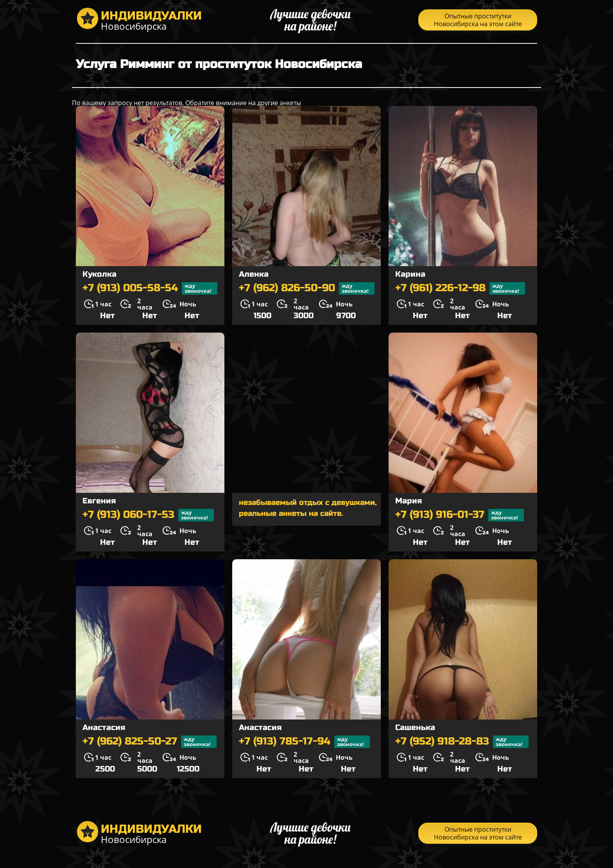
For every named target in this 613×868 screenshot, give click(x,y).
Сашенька (415, 728)
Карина (410, 274)
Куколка (99, 274)
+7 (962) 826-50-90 (307, 288)
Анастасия (104, 728)
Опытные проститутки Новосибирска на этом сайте (478, 20)
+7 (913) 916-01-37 (460, 515)
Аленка (254, 274)
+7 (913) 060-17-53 (148, 515)
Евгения (99, 501)
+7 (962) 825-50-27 (150, 742)
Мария (409, 501)
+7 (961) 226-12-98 (460, 288)
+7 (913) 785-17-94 (304, 742)
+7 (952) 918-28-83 (462, 742)
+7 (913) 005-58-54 (150, 288)
